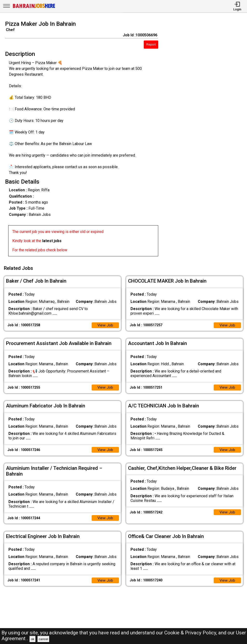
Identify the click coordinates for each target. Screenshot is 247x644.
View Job (105, 324)
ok (33, 639)
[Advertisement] (206, 140)
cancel (44, 639)
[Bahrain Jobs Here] (34, 8)
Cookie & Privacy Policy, (191, 633)
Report (151, 44)
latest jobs (52, 241)
